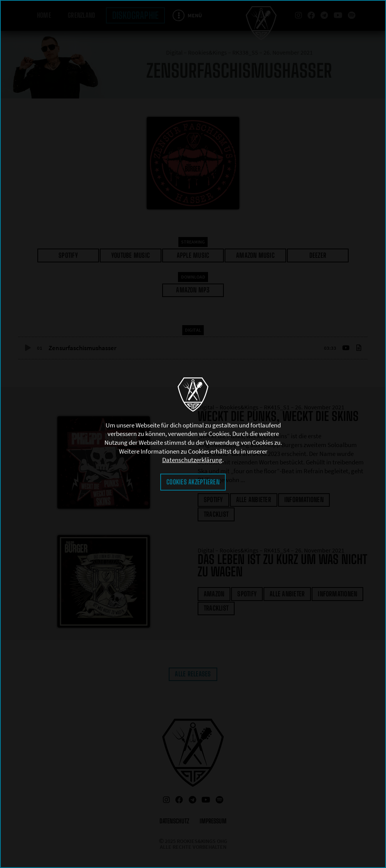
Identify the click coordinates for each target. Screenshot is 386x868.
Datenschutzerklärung (192, 460)
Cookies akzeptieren (193, 482)
